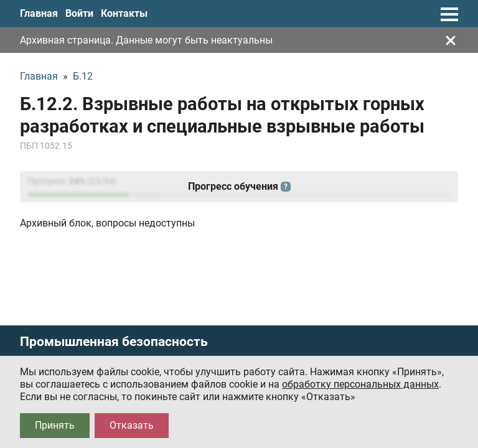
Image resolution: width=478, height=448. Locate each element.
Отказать (132, 425)
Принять (55, 425)
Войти (79, 13)
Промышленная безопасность (114, 342)
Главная (39, 13)
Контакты (124, 13)
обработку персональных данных (360, 384)
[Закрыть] (451, 40)
